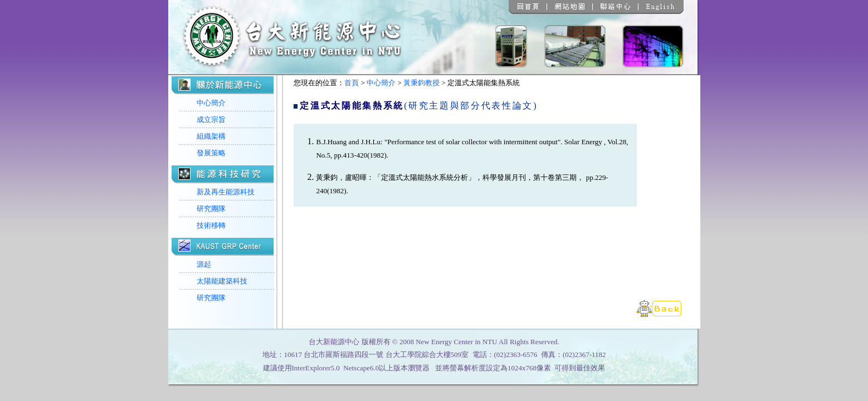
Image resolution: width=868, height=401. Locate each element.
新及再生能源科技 (226, 192)
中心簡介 (211, 103)
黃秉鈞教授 (421, 83)
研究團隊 (211, 209)
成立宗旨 (211, 119)
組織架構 (211, 136)
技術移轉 (211, 225)
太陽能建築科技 (222, 281)
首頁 (352, 83)
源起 (204, 264)
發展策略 (211, 153)
